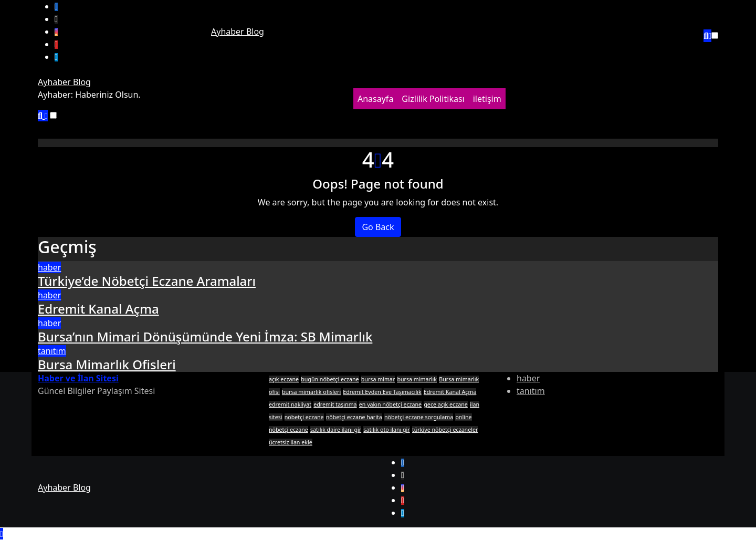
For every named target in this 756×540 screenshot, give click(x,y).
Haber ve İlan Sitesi (78, 378)
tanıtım (52, 351)
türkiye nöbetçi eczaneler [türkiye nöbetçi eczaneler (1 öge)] (445, 430)
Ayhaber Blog (238, 32)
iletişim (487, 99)
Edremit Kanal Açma (98, 309)
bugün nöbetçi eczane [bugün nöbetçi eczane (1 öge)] (330, 379)
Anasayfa (375, 99)
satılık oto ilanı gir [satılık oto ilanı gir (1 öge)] (386, 430)
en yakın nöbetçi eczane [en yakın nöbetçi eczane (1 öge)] (390, 404)
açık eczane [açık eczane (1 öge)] (284, 379)
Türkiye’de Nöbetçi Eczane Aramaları (147, 281)
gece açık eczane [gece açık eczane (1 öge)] (445, 404)
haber (49, 267)
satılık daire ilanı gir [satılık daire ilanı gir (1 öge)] (336, 430)
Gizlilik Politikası (433, 99)
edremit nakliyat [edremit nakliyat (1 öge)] (290, 404)
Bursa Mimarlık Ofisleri (107, 364)
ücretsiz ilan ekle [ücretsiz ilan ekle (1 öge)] (291, 442)
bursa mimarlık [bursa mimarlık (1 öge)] (417, 379)
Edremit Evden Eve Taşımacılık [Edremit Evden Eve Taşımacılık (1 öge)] (382, 392)
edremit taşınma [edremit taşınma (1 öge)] (335, 404)
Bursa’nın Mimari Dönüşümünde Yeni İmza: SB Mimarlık (205, 336)
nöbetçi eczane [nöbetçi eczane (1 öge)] (304, 417)
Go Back (378, 227)
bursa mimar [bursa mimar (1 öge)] (378, 379)
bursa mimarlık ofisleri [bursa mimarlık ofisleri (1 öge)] (311, 392)
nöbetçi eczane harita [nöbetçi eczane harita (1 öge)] (354, 417)
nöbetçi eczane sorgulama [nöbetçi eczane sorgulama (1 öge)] (419, 417)
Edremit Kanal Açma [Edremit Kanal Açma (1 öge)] (450, 392)
